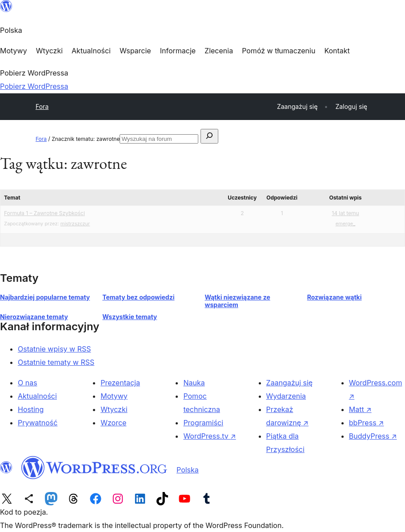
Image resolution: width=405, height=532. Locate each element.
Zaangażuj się (290, 383)
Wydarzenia (286, 396)
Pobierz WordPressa (34, 86)
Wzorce (113, 423)
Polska (188, 470)
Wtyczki (114, 409)
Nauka (194, 383)
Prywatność (38, 423)
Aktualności (37, 396)
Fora (42, 106)
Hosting (31, 409)
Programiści (203, 423)
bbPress (367, 423)
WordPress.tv (209, 436)
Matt (360, 409)
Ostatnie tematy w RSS (56, 362)
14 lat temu (345, 213)
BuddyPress (373, 436)
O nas (28, 383)
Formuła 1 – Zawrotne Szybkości (44, 213)
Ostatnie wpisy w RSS (54, 349)
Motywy (114, 396)
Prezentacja (120, 383)
